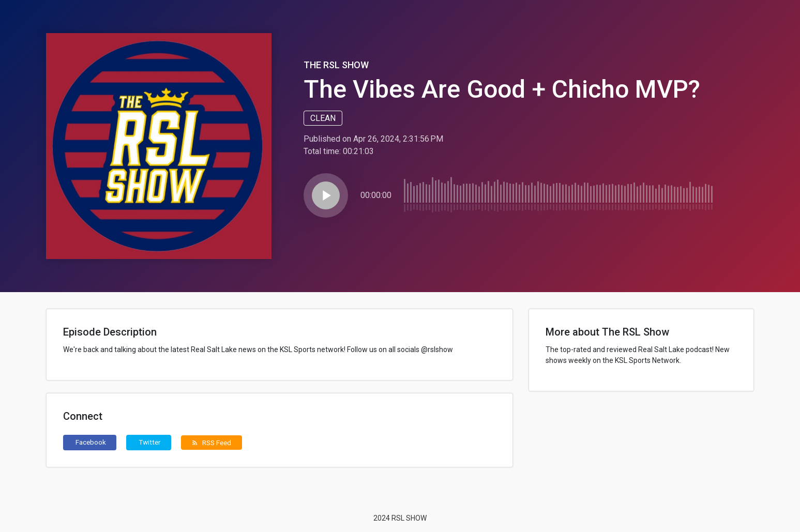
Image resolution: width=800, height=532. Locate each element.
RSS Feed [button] (211, 443)
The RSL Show (336, 65)
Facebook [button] (91, 442)
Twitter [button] (150, 442)
